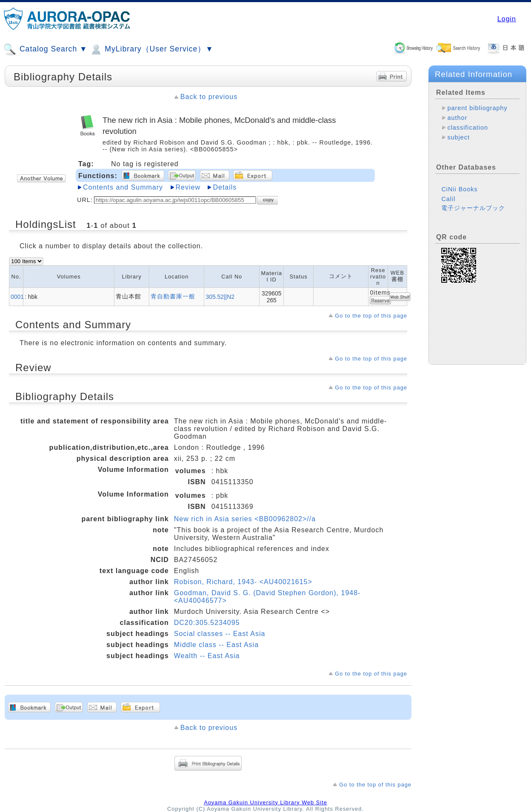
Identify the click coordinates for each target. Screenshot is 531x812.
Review (188, 187)
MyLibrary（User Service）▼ (151, 49)
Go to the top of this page (371, 316)
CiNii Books (459, 189)
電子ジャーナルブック (473, 208)
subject (458, 137)
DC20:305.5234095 (207, 623)
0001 (17, 297)
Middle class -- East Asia (216, 645)
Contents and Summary (123, 187)
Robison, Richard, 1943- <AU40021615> (243, 582)
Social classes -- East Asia (220, 634)
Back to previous (209, 97)
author (457, 118)
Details (225, 187)
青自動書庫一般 (173, 296)
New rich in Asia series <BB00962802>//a (245, 519)
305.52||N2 (220, 297)
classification (468, 128)
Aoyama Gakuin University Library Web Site (265, 802)
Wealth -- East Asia (207, 656)
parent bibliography (477, 108)
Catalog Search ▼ (45, 49)
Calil (448, 199)
